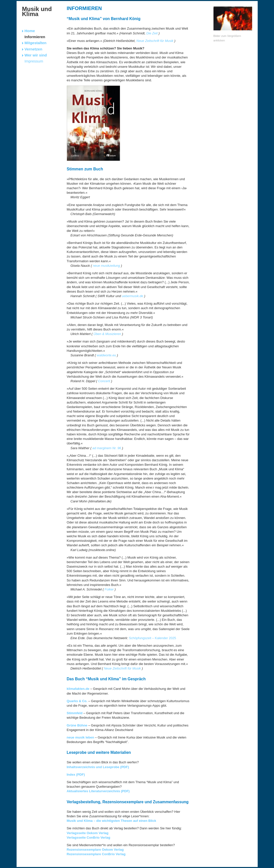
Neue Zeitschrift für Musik (155, 41)
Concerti (104, 381)
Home (30, 31)
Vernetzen (34, 49)
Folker (109, 589)
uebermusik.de (132, 296)
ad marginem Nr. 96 (107, 448)
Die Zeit (152, 33)
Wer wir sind (36, 55)
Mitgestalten (36, 43)
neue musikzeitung (106, 266)
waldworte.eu (106, 355)
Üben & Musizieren (107, 334)
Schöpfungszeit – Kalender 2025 (152, 638)
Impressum (34, 61)
